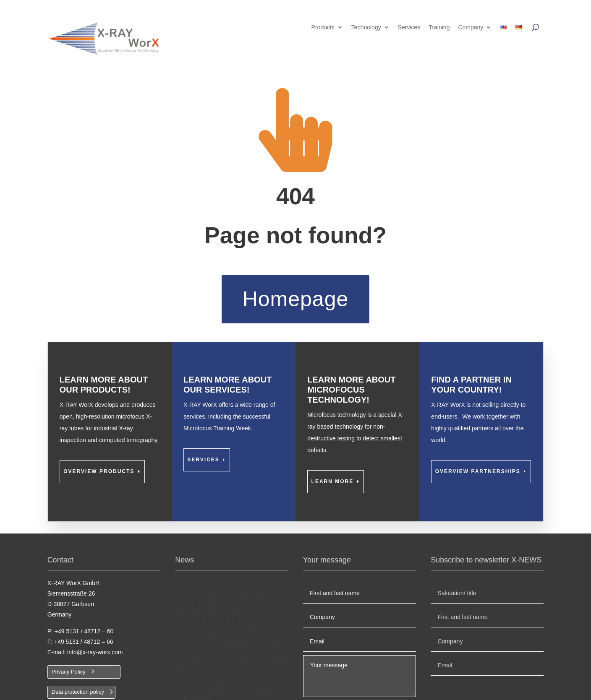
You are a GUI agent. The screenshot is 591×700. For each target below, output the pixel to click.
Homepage (296, 299)
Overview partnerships (478, 471)
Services (409, 27)
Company (471, 27)
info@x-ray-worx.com (95, 652)
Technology (366, 27)
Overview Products (99, 471)
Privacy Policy (69, 672)
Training (439, 27)
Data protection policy (78, 692)
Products (323, 27)
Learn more (333, 481)
